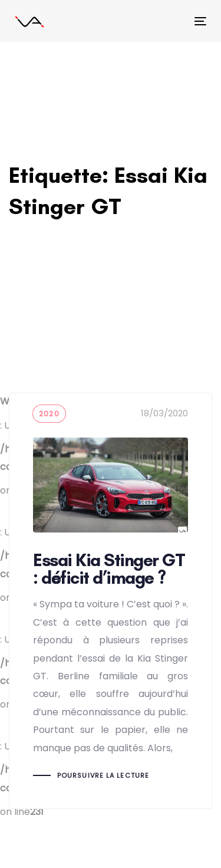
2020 (49, 414)
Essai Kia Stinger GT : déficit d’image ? (111, 601)
